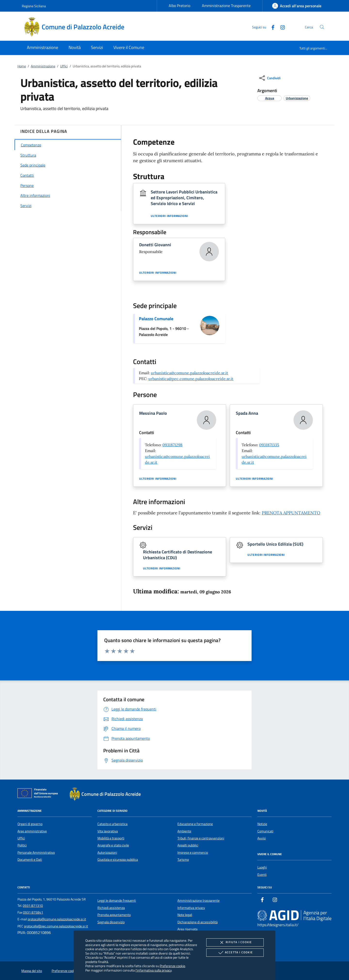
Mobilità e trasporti (111, 838)
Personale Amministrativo (36, 853)
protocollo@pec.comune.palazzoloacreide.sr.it (56, 926)
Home (22, 66)
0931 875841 (33, 912)
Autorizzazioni (107, 853)
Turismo (183, 860)
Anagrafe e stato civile (113, 845)
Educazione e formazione (195, 824)
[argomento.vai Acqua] (270, 98)
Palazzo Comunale (156, 319)
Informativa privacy (191, 908)
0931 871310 (33, 906)
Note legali (185, 915)
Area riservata (187, 929)
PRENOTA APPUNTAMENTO (291, 513)
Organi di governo (30, 824)
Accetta (235, 953)
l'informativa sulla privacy (154, 970)
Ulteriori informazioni (169, 216)
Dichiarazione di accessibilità (198, 922)
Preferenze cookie (172, 966)
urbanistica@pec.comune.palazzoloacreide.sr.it (191, 379)
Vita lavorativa (108, 831)
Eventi (262, 875)
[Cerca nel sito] (322, 27)
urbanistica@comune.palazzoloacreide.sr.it (189, 373)
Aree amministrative (32, 831)
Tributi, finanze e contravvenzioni (201, 838)
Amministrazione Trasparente (226, 6)
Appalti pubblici (188, 845)
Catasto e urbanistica (112, 824)
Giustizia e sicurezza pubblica (118, 860)
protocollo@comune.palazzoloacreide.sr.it (57, 919)
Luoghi (262, 867)
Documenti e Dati (30, 860)
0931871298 (172, 445)
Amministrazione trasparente (198, 900)
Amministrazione (43, 66)
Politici (22, 845)
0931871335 (269, 445)
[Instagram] (281, 27)
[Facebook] (271, 27)
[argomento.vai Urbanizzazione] (297, 98)
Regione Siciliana (34, 6)
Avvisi (262, 838)
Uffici (64, 66)
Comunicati (265, 831)
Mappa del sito (32, 971)
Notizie (262, 824)
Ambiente (184, 831)
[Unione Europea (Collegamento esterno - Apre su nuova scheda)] (39, 794)
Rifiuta (235, 942)
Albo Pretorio (179, 6)
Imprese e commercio (193, 853)
